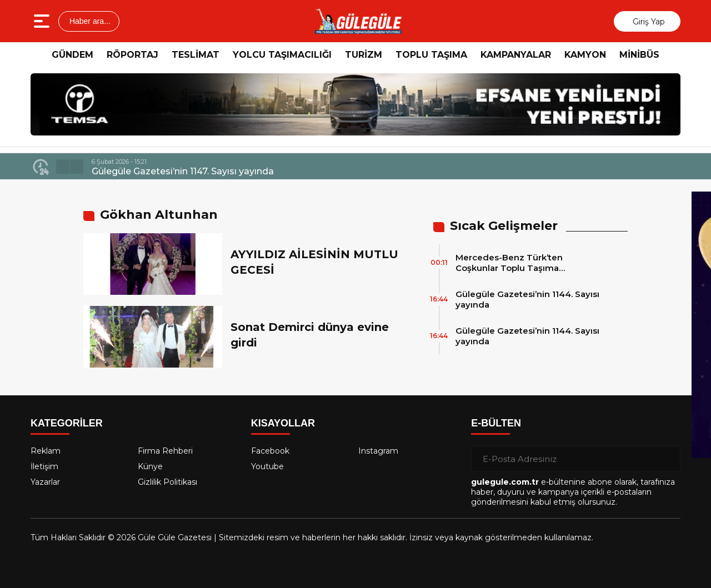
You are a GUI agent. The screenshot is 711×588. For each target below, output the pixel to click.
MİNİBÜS (639, 55)
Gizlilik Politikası (167, 482)
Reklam (46, 451)
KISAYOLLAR (283, 423)
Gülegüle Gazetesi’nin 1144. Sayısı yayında (527, 299)
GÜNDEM (72, 55)
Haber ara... (89, 21)
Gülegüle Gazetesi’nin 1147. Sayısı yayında (183, 171)
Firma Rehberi (165, 451)
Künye (150, 466)
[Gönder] (668, 459)
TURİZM (364, 55)
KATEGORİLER (67, 423)
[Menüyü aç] (43, 21)
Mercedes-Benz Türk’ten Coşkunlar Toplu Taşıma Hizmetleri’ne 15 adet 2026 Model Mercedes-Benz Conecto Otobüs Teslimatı (527, 263)
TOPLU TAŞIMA (431, 55)
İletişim (44, 466)
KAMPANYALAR (516, 55)
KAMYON (585, 55)
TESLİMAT (196, 55)
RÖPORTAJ (132, 55)
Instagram (378, 451)
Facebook (270, 451)
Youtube (267, 466)
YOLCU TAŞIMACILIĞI (282, 55)
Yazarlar (45, 482)
